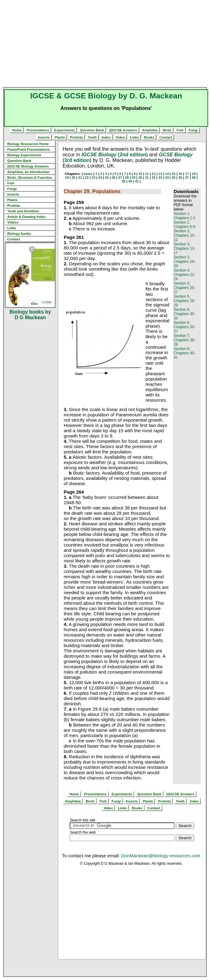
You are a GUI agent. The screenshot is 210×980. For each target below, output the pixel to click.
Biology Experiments (24, 155)
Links (135, 137)
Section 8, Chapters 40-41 (184, 353)
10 (140, 174)
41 (137, 181)
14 (167, 174)
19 (67, 178)
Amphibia (150, 130)
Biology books (19, 234)
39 (124, 181)
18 (194, 174)
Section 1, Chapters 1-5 (184, 216)
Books (149, 137)
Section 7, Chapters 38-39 (184, 340)
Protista (76, 137)
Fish (180, 130)
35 (174, 178)
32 (153, 178)
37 (187, 178)
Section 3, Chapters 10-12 (184, 235)
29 (133, 178)
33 (160, 178)
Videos (13, 222)
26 (114, 178)
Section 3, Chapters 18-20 (184, 262)
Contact (166, 137)
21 (80, 178)
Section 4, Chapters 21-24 (184, 275)
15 (174, 174)
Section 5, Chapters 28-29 (184, 301)
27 (120, 178)
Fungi (193, 130)
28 (127, 178)
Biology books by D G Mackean (30, 315)
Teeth (92, 137)
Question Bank (92, 130)
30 (140, 178)
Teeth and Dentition (23, 211)
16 (180, 174)
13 (160, 174)
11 (147, 174)
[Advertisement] (107, 44)
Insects (44, 137)
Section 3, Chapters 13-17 (184, 249)
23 (93, 178)
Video (120, 137)
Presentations (38, 130)
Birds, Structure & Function (30, 178)
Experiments (65, 130)
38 (194, 178)
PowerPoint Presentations (28, 149)
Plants (60, 137)
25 (107, 178)
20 (73, 178)
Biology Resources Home (28, 144)
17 (187, 174)
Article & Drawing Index (26, 217)
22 (87, 178)
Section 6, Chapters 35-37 (184, 327)
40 (130, 181)
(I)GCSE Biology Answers (28, 166)
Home (17, 130)
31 (147, 178)
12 (154, 174)
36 (180, 178)
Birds (167, 130)
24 (100, 178)
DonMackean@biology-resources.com (161, 856)
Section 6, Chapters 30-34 (184, 314)
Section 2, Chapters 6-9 (184, 225)
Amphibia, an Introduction (28, 172)
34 (167, 178)
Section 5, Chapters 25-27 (184, 288)
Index (106, 137)
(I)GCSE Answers (123, 130)
